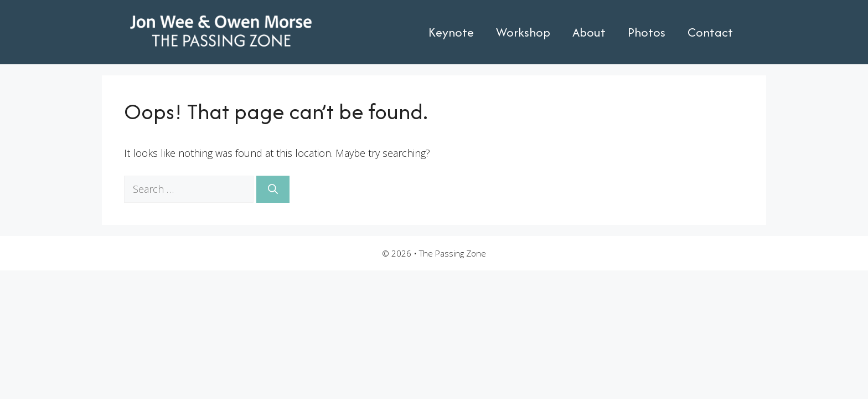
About (589, 32)
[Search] (273, 189)
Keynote (451, 32)
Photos (647, 32)
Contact (710, 32)
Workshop (523, 32)
